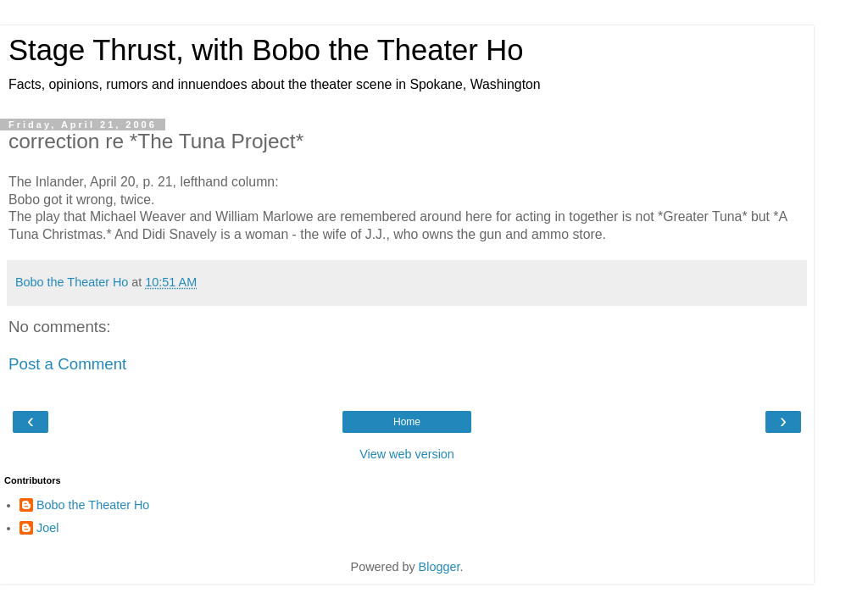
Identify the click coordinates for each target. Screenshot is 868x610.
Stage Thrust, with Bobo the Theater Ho (266, 50)
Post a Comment (67, 364)
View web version (407, 454)
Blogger (440, 567)
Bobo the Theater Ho (93, 505)
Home (407, 422)
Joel (47, 528)
